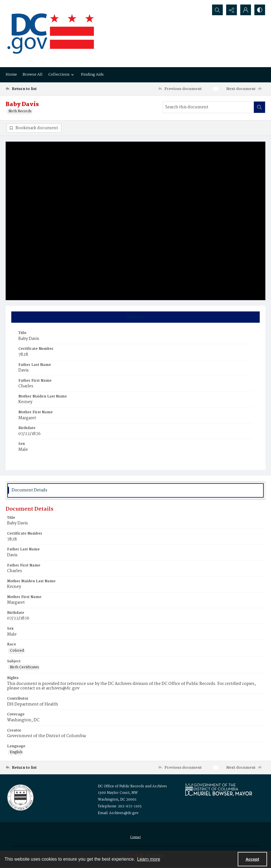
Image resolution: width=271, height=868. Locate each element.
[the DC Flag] (51, 34)
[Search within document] (259, 107)
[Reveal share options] (232, 10)
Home (11, 74)
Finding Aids (92, 74)
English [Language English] (16, 752)
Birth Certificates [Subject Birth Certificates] (24, 667)
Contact (135, 837)
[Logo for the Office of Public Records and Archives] (20, 797)
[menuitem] (135, 837)
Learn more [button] (149, 859)
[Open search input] (217, 10)
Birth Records (20, 111)
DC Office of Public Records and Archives (132, 786)
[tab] (135, 317)
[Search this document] (208, 107)
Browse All (33, 74)
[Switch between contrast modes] (260, 10)
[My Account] (246, 10)
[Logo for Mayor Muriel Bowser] (219, 789)
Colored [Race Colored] (17, 651)
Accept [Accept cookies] (252, 859)
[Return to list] (41, 89)
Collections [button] (62, 74)
